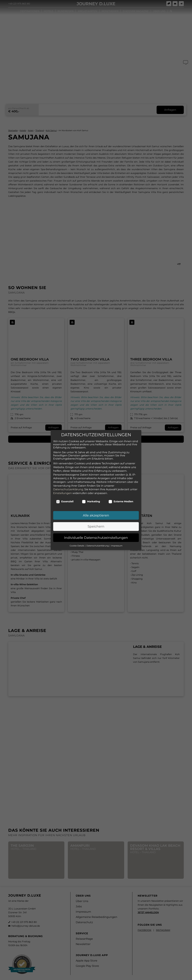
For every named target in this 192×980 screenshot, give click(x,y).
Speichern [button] (96, 524)
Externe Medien (121, 499)
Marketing (91, 499)
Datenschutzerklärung (68, 486)
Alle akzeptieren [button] (96, 512)
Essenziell (65, 499)
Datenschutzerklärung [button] (98, 543)
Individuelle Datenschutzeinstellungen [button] (96, 535)
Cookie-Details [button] (77, 543)
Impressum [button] (117, 543)
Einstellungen (62, 490)
